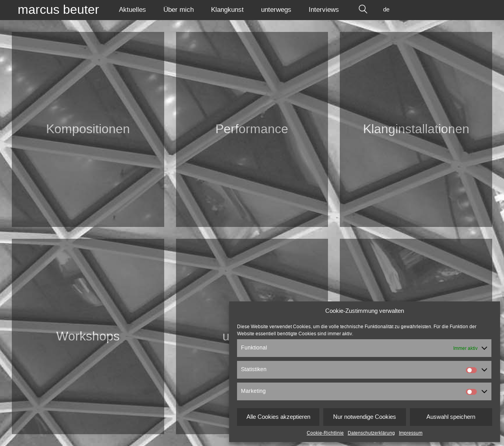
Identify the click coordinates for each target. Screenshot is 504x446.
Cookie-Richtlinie (325, 433)
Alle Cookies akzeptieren (278, 417)
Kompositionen (88, 129)
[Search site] (363, 10)
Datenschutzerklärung (371, 433)
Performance (252, 129)
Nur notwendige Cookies (365, 417)
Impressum (411, 433)
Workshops (88, 336)
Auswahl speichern (451, 417)
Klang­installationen (416, 129)
